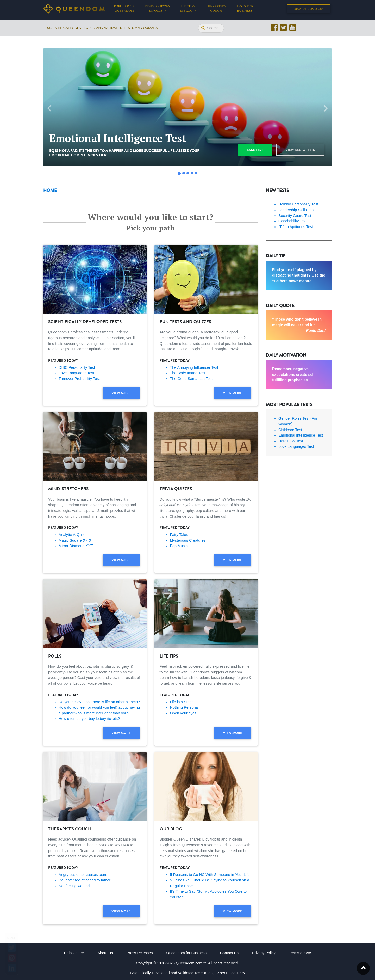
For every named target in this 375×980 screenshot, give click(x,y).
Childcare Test (290, 430)
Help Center (74, 953)
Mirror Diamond (76, 546)
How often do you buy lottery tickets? (89, 719)
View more (121, 393)
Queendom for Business (186, 953)
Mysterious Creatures (188, 540)
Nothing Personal (184, 707)
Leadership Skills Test (296, 210)
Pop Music (179, 546)
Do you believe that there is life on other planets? (99, 702)
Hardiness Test (291, 441)
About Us (105, 953)
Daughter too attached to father (85, 880)
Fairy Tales (179, 535)
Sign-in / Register (309, 10)
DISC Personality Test (77, 367)
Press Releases (140, 953)
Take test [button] (255, 150)
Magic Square (75, 540)
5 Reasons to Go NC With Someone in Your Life (210, 875)
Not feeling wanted (74, 886)
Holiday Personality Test (298, 204)
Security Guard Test (295, 216)
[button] (49, 108)
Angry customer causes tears (83, 875)
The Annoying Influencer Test (194, 367)
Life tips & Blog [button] (187, 10)
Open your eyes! (184, 713)
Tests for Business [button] (245, 10)
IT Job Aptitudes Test (296, 227)
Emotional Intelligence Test (301, 435)
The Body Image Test (188, 373)
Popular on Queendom (127, 10)
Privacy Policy (264, 953)
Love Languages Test (76, 373)
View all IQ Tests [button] (300, 150)
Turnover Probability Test (79, 379)
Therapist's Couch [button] (216, 10)
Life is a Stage (182, 702)
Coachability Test (293, 221)
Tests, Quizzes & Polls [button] (157, 10)
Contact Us (229, 953)
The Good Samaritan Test (191, 379)
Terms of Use (300, 953)
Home (50, 190)
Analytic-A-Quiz (71, 535)
